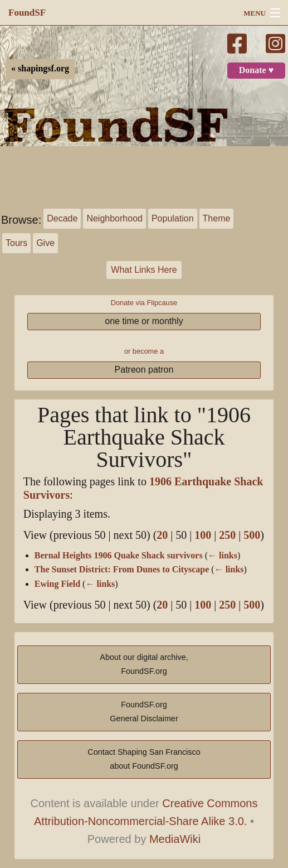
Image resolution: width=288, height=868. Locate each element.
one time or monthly (144, 321)
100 (203, 535)
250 (227, 535)
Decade (62, 218)
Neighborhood (114, 218)
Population (173, 218)
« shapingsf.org (40, 69)
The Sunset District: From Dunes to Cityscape (122, 570)
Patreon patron (144, 370)
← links (223, 556)
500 (252, 535)
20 (162, 535)
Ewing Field (57, 584)
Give (45, 243)
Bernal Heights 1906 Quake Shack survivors (119, 556)
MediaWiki (175, 839)
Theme (217, 218)
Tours (16, 243)
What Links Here (144, 270)
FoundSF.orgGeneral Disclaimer (144, 712)
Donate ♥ (256, 70)
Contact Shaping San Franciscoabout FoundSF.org (144, 759)
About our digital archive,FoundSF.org (144, 664)
